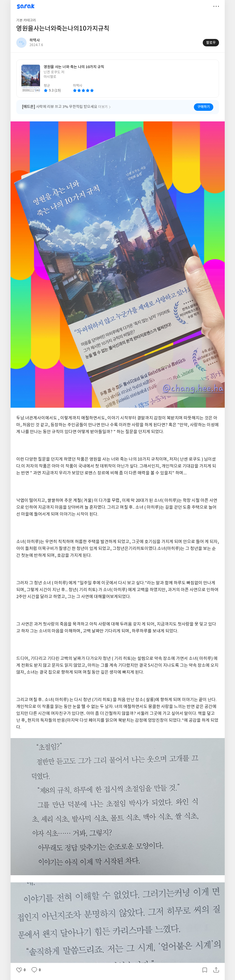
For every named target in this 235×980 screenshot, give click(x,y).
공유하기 (216, 970)
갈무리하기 (205, 970)
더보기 (216, 6)
